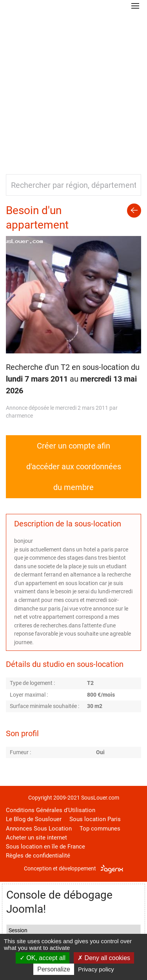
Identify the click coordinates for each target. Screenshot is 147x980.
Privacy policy (96, 969)
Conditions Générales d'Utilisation (51, 810)
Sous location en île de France (45, 847)
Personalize (54, 969)
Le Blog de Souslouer (34, 819)
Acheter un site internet (36, 838)
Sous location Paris (95, 819)
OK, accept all (43, 958)
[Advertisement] (73, 89)
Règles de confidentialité (38, 856)
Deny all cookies (104, 958)
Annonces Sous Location (39, 829)
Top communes (100, 829)
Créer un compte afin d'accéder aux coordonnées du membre (74, 467)
